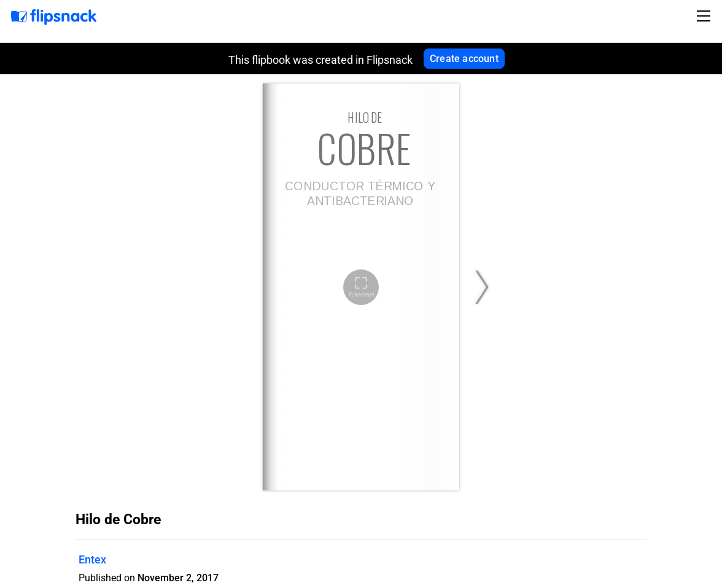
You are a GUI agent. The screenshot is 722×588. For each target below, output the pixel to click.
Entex (92, 559)
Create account (464, 59)
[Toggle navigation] (705, 16)
